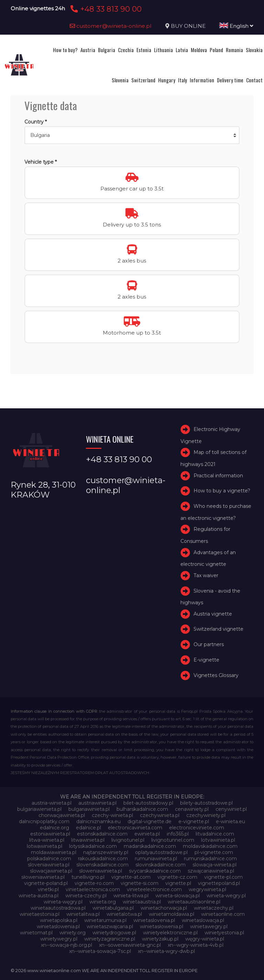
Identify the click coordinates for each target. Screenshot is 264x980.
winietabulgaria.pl (113, 908)
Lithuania (163, 50)
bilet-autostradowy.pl (148, 803)
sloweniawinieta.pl (101, 871)
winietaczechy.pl (214, 908)
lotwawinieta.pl (45, 846)
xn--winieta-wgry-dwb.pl (166, 951)
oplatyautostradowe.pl (161, 852)
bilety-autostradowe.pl (206, 803)
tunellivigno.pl (88, 877)
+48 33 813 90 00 (105, 9)
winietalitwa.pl (83, 914)
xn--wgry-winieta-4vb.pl (196, 945)
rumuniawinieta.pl (156, 859)
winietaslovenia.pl (154, 920)
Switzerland (143, 80)
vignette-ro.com (94, 883)
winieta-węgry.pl (63, 902)
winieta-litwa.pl (131, 896)
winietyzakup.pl (160, 939)
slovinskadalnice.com (161, 865)
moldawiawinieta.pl (54, 852)
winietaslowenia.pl (58, 926)
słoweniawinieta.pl (43, 877)
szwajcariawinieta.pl (211, 871)
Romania (234, 50)
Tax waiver (206, 575)
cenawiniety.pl (192, 809)
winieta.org (103, 902)
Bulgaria (107, 50)
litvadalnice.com (215, 834)
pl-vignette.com (214, 852)
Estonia (144, 50)
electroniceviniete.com (197, 828)
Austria (88, 50)
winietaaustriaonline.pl (194, 902)
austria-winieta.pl (52, 803)
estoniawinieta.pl (50, 834)
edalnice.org (54, 828)
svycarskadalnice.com (155, 871)
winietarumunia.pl (105, 920)
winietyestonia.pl (224, 933)
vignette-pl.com (223, 877)
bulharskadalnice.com (142, 809)
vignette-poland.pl (46, 883)
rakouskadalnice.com (103, 859)
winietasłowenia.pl (162, 926)
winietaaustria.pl (142, 902)
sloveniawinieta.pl (49, 865)
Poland (216, 50)
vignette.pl (178, 883)
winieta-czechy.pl (86, 896)
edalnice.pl (89, 828)
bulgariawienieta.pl (39, 809)
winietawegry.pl (209, 926)
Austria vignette (213, 614)
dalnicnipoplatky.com (44, 821)
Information (202, 80)
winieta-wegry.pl (226, 896)
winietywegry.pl (59, 939)
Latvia (182, 50)
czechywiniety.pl (206, 815)
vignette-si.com (140, 883)
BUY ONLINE (188, 26)
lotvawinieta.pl (218, 840)
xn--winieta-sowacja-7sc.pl (100, 951)
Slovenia (120, 80)
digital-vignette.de (150, 821)
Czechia (126, 50)
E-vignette (206, 660)
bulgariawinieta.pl (89, 809)
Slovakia (254, 50)
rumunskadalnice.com (210, 859)
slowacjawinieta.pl (51, 871)
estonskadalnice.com (102, 834)
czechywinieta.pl (160, 815)
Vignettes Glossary (216, 675)
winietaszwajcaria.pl (110, 926)
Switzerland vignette (218, 629)
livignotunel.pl (128, 840)
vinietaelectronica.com (93, 889)
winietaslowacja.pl (203, 920)
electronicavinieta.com (135, 828)
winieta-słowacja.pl (178, 896)
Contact (254, 80)
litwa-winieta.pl (47, 840)
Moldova (199, 50)
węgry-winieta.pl (205, 939)
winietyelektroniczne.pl (170, 933)
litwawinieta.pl (88, 840)
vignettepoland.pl (219, 883)
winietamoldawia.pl (172, 914)
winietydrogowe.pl (114, 933)
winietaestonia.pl (40, 914)
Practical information (218, 476)
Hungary (167, 80)
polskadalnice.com (49, 859)
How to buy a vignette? (222, 491)
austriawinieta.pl (97, 803)
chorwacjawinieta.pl (62, 815)
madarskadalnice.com (150, 846)
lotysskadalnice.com (93, 846)
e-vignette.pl (194, 821)
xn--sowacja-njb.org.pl (67, 945)
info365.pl (178, 834)
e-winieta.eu (230, 821)
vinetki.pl (48, 889)
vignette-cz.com (177, 877)
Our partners (209, 644)
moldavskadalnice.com (210, 846)
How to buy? (65, 50)
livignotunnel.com (173, 840)
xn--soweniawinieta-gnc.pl (130, 945)
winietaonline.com (223, 914)
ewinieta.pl (147, 834)
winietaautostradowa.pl (58, 908)
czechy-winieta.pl (112, 815)
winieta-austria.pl (38, 896)
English (236, 26)
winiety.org (73, 933)
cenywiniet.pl (231, 809)
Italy (183, 80)
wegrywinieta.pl (207, 889)
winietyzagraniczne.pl (110, 939)
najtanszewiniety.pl (106, 852)
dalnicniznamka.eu (98, 821)
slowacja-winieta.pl (214, 865)
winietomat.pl (36, 933)
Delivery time (230, 80)
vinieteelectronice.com (154, 889)
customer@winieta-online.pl (111, 26)
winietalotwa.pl (124, 914)
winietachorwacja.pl (164, 908)
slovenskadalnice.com (102, 865)
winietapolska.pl (59, 920)
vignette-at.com (131, 877)
